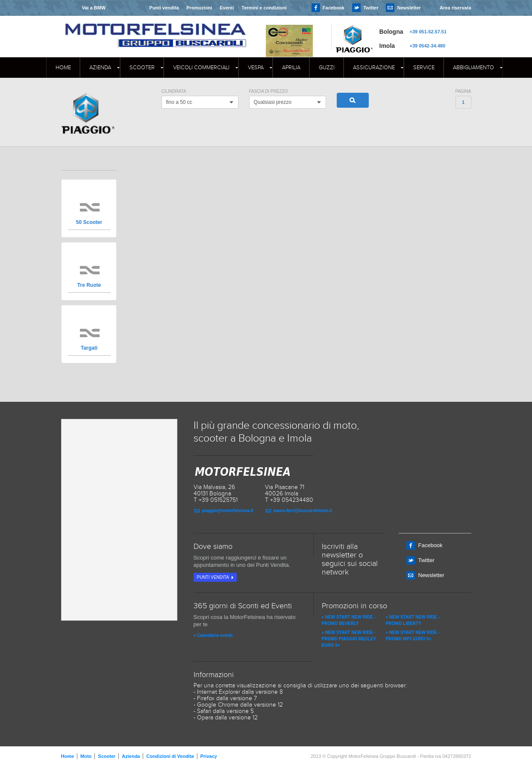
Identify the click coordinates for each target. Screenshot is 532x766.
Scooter (142, 68)
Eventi (227, 8)
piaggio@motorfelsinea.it (228, 511)
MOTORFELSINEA (156, 28)
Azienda (100, 68)
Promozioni (199, 8)
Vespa (256, 68)
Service (424, 68)
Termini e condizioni (264, 8)
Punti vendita (164, 8)
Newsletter (409, 8)
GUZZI (327, 68)
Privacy (209, 756)
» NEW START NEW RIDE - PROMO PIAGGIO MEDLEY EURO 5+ (349, 639)
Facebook (334, 8)
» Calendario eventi (213, 635)
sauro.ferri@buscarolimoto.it (303, 511)
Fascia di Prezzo (269, 91)
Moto (86, 756)
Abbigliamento (473, 68)
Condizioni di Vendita (170, 756)
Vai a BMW (94, 8)
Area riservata (455, 8)
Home (63, 68)
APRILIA (291, 68)
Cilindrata (174, 91)
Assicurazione (374, 68)
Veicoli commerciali (201, 68)
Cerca (353, 100)
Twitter (371, 8)
